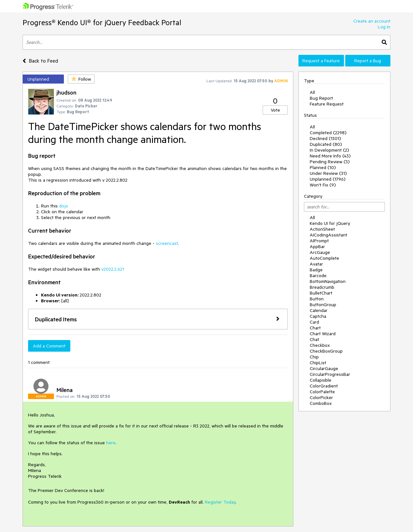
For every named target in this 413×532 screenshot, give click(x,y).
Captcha (318, 316)
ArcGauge (320, 252)
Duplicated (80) (326, 144)
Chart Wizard (323, 334)
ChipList (318, 363)
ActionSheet (322, 229)
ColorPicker (321, 397)
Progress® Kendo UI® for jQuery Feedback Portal (102, 22)
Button (317, 299)
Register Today (220, 502)
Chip (314, 357)
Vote (275, 110)
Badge (316, 270)
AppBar (317, 246)
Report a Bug (368, 61)
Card (314, 322)
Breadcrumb (322, 287)
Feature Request (327, 104)
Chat (314, 339)
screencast (167, 243)
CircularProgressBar (330, 374)
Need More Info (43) (330, 156)
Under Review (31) (328, 173)
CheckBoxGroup (326, 351)
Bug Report (321, 98)
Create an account (372, 21)
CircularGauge (324, 368)
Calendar (319, 310)
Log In (384, 27)
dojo (64, 206)
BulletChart (321, 293)
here (111, 443)
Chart (315, 328)
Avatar (316, 264)
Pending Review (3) (330, 162)
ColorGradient (324, 386)
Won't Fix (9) (323, 185)
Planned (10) (323, 167)
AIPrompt (319, 241)
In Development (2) (329, 150)
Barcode (318, 276)
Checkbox (320, 345)
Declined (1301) (325, 138)
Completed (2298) (328, 133)
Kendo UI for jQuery (330, 223)
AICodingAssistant (328, 235)
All (312, 92)
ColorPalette (322, 392)
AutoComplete (324, 258)
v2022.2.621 (113, 269)
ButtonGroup (323, 305)
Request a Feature (321, 61)
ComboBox (321, 403)
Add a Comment (49, 346)
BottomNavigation (328, 281)
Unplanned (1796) (328, 179)
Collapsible (321, 380)
